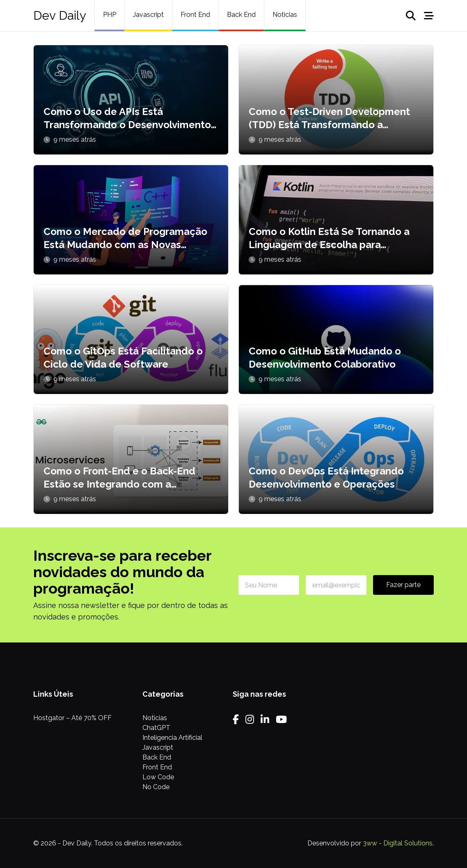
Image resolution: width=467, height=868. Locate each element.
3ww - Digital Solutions (398, 843)
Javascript (148, 15)
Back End (241, 15)
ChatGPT (156, 728)
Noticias (285, 15)
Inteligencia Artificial (172, 738)
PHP (110, 15)
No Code (156, 787)
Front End (195, 15)
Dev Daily (60, 15)
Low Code (158, 777)
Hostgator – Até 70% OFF (72, 718)
